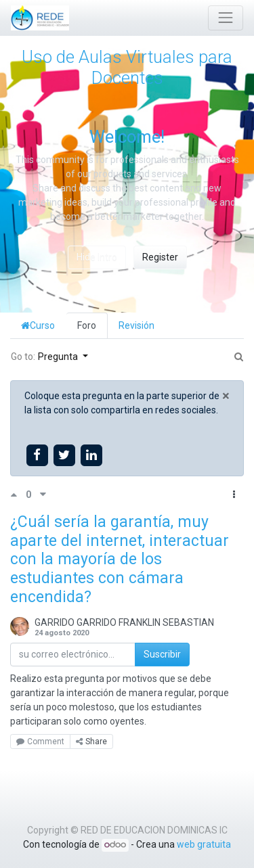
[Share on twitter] (64, 455)
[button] (234, 495)
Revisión (136, 325)
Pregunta (59, 357)
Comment (40, 741)
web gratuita (204, 844)
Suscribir (162, 654)
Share (91, 741)
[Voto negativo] (43, 495)
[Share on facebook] (37, 455)
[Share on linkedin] (92, 455)
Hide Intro (97, 257)
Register (160, 257)
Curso (38, 325)
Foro (87, 325)
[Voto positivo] (18, 495)
